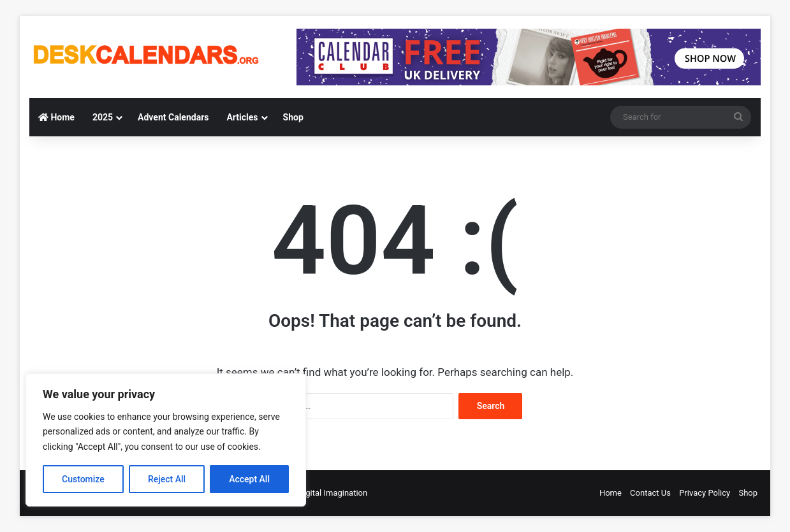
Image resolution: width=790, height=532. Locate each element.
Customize (83, 479)
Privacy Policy (705, 493)
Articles (242, 117)
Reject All (167, 479)
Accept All (249, 479)
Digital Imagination (333, 493)
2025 (103, 117)
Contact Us (650, 493)
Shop (293, 117)
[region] (166, 440)
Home (56, 117)
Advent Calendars (173, 117)
